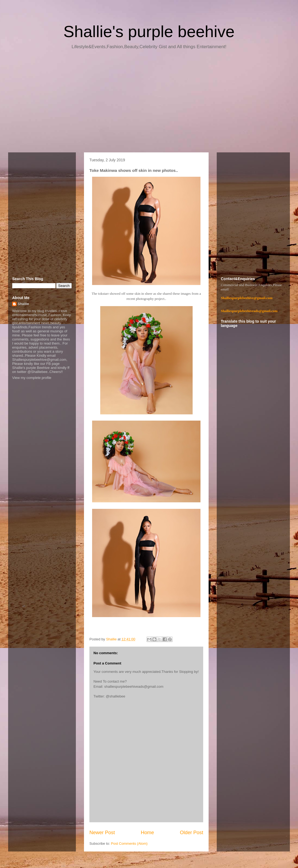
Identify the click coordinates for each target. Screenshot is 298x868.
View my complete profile (32, 378)
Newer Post (102, 833)
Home (148, 833)
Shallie (23, 304)
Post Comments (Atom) (129, 844)
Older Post (192, 833)
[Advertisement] (149, 103)
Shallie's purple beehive (149, 32)
